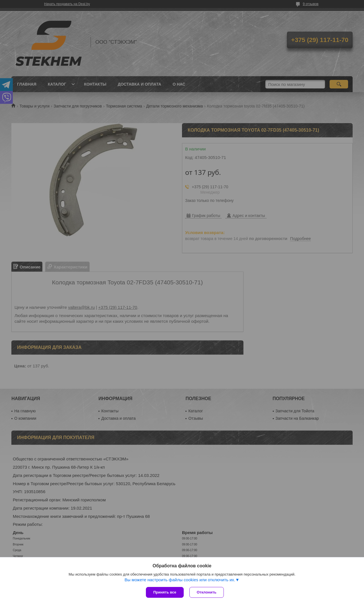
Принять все (165, 592)
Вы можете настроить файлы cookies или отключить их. (180, 580)
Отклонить (207, 592)
